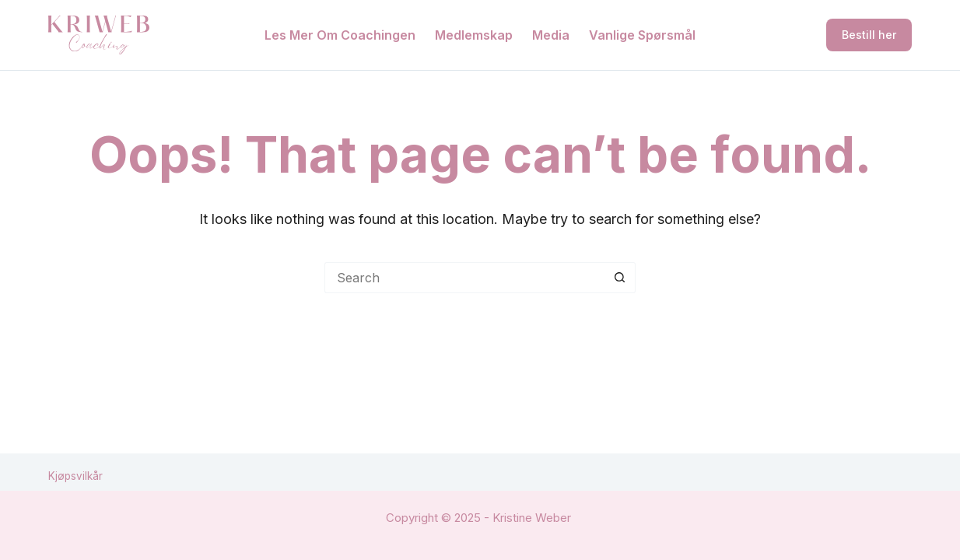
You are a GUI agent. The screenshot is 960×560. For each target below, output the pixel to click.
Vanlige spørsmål (642, 35)
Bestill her (869, 35)
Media (551, 35)
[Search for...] (464, 278)
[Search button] (620, 278)
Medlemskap (474, 35)
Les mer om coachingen (340, 35)
